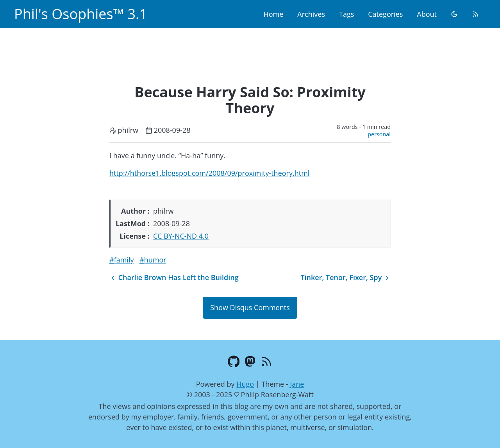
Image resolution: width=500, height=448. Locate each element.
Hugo (245, 384)
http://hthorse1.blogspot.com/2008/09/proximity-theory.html (209, 173)
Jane (297, 384)
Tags (346, 14)
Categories (385, 14)
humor (155, 260)
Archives (311, 14)
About (427, 14)
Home (273, 14)
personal (379, 134)
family (124, 260)
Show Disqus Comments (250, 307)
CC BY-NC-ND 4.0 (181, 236)
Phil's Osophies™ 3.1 (81, 14)
